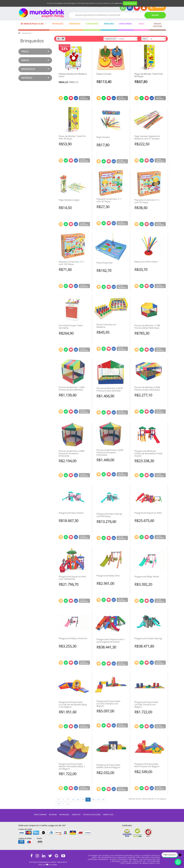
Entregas (53, 815)
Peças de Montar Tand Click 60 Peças (149, 75)
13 (78, 800)
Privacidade (64, 815)
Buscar (155, 15)
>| (68, 804)
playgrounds (92, 24)
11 (68, 800)
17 (98, 800)
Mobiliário (109, 24)
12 (73, 800)
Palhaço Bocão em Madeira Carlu (73, 75)
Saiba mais (119, 3)
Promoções (58, 24)
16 (93, 800)
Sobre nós (76, 815)
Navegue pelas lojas (32, 24)
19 (59, 804)
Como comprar (40, 815)
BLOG (141, 24)
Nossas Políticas (158, 25)
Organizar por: (110, 39)
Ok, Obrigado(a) (130, 3)
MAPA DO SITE (108, 815)
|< (59, 800)
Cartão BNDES (125, 24)
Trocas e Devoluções (92, 815)
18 (103, 800)
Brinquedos (75, 24)
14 (83, 800)
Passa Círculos (104, 74)
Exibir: (145, 39)
